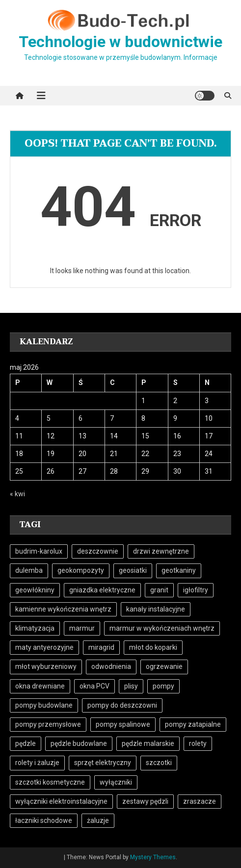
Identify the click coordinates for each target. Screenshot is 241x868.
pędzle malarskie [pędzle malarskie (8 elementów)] (148, 743)
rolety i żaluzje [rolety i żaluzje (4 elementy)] (37, 763)
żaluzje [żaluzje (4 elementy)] (98, 820)
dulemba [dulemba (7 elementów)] (29, 570)
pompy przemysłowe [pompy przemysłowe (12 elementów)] (48, 724)
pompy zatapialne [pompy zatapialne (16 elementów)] (193, 724)
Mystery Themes (153, 857)
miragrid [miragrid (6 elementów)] (101, 647)
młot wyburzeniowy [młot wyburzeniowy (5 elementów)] (46, 666)
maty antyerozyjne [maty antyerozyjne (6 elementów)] (44, 647)
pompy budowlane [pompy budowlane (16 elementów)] (44, 705)
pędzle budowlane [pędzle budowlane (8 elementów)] (79, 743)
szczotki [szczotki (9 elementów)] (159, 763)
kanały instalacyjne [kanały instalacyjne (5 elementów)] (156, 609)
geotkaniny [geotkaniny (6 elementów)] (179, 570)
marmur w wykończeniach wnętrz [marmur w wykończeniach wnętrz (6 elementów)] (162, 628)
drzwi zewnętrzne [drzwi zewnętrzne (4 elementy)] (161, 551)
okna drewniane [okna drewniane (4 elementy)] (40, 686)
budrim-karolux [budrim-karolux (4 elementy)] (39, 551)
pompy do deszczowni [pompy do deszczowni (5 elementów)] (122, 705)
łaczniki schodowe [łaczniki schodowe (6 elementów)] (44, 820)
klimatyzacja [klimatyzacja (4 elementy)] (35, 628)
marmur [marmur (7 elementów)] (82, 628)
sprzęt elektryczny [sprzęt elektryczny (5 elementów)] (103, 763)
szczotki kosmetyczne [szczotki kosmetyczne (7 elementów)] (50, 782)
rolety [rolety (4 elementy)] (198, 743)
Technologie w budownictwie (120, 42)
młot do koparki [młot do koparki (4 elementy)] (153, 647)
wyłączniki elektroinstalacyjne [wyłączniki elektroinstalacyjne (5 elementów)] (61, 801)
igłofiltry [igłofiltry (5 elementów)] (196, 590)
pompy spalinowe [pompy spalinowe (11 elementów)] (123, 724)
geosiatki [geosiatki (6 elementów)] (133, 570)
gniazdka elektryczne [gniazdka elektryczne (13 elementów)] (102, 590)
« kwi (17, 494)
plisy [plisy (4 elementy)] (131, 686)
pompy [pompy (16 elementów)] (163, 686)
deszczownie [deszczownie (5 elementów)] (98, 551)
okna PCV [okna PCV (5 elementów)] (94, 686)
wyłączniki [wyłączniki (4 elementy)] (116, 782)
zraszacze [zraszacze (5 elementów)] (200, 801)
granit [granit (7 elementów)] (159, 590)
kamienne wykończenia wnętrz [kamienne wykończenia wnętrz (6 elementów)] (63, 609)
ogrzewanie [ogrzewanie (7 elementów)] (164, 666)
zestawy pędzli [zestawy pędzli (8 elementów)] (145, 801)
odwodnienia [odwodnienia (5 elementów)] (111, 666)
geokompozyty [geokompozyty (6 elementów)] (81, 570)
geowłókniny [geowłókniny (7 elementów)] (35, 590)
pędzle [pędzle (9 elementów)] (26, 743)
